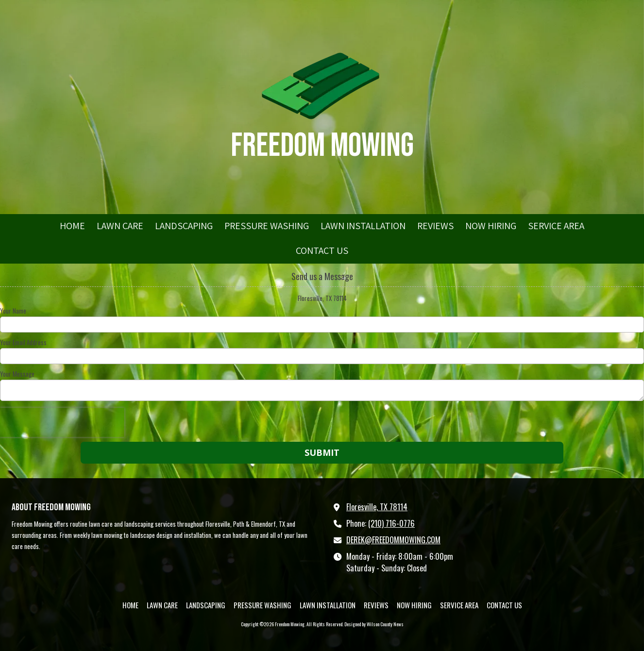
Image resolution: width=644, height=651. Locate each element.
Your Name (13, 311)
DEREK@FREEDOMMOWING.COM (393, 540)
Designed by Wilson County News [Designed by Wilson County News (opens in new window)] (374, 624)
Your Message (17, 374)
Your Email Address (23, 342)
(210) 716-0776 (391, 523)
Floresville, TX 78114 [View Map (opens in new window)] (377, 507)
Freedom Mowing (322, 146)
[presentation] (62, 422)
